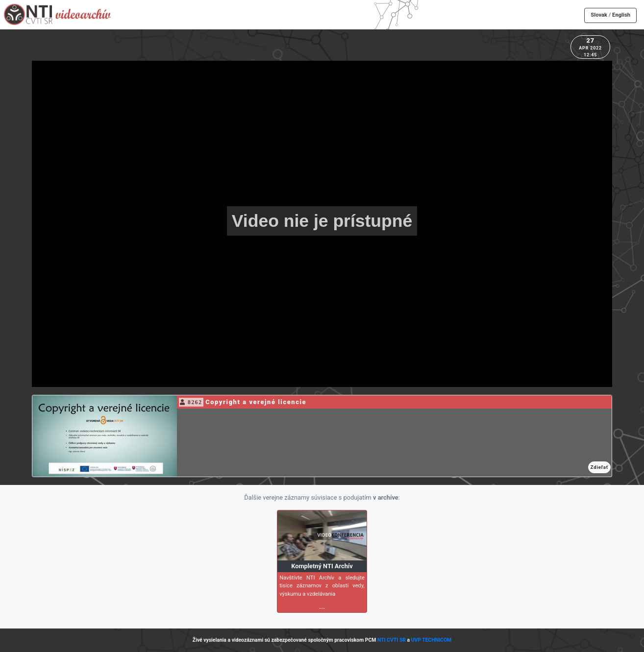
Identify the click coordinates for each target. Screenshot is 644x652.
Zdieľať (599, 467)
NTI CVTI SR (392, 640)
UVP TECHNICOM (432, 640)
